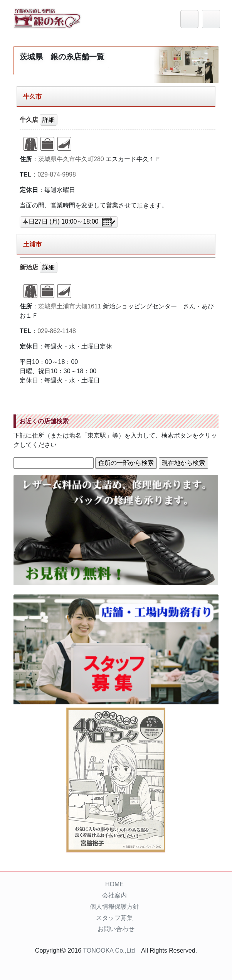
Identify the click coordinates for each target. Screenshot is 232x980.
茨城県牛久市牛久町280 (71, 159)
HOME (114, 884)
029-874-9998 (57, 174)
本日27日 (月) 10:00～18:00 (69, 222)
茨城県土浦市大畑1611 (70, 306)
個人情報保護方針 (114, 907)
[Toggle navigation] (211, 19)
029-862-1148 (57, 331)
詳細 (49, 120)
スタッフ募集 (114, 918)
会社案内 (114, 895)
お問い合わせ (116, 929)
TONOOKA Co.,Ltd (109, 951)
